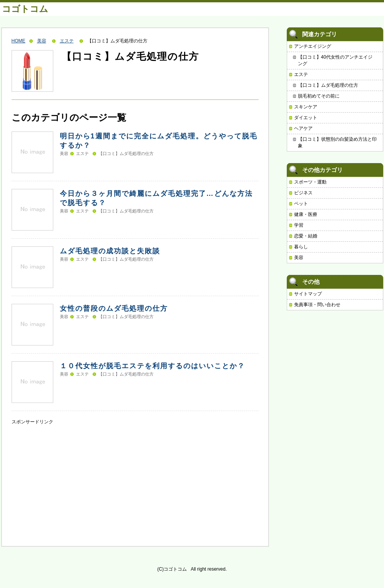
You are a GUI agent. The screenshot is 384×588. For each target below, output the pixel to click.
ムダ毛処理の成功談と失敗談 (110, 251)
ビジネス (303, 193)
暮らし (301, 247)
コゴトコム (25, 9)
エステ (67, 41)
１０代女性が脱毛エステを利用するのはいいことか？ (152, 366)
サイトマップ (308, 294)
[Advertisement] (69, 473)
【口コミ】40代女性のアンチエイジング (335, 60)
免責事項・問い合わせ (317, 305)
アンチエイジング (313, 46)
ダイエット (306, 118)
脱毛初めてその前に (319, 96)
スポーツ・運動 (310, 182)
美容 (42, 41)
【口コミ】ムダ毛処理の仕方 (126, 153)
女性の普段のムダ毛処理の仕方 (114, 308)
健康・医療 (306, 214)
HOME (19, 41)
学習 (299, 225)
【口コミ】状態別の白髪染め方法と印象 (337, 142)
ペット (301, 204)
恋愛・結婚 (306, 236)
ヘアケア (303, 128)
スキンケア (306, 107)
